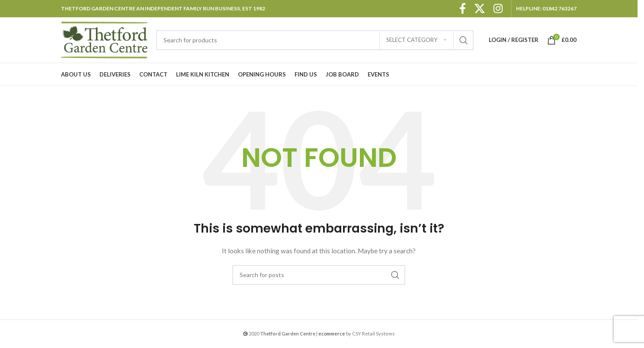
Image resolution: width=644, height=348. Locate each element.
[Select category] (417, 40)
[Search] (315, 40)
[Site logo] (104, 39)
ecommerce (332, 334)
